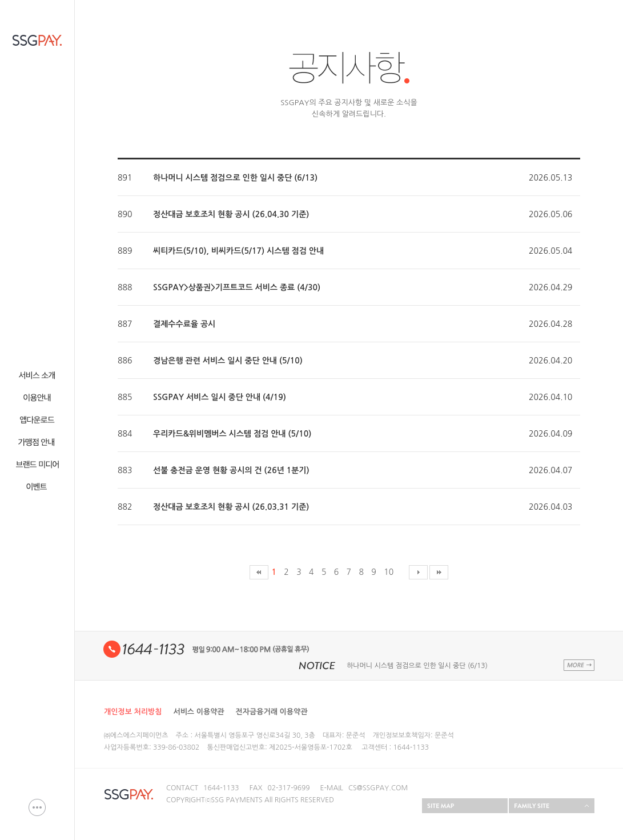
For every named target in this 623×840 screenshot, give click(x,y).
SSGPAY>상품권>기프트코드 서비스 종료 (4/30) (237, 287)
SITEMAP (465, 806)
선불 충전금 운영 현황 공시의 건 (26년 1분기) (231, 470)
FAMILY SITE (552, 806)
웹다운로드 (37, 420)
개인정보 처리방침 (133, 712)
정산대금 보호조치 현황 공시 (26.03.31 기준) (231, 507)
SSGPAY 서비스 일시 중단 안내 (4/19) (220, 397)
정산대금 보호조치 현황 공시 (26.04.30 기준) (231, 214)
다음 (418, 572)
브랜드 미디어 (37, 464)
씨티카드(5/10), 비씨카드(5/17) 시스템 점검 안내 (238, 251)
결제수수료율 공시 (184, 324)
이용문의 (37, 807)
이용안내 (37, 397)
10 (389, 572)
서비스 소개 (37, 375)
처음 (259, 572)
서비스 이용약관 (198, 712)
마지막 (439, 572)
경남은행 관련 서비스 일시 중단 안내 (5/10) (228, 361)
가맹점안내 (37, 442)
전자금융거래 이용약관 (272, 712)
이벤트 (37, 487)
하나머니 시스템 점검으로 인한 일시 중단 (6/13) (235, 178)
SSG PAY (37, 40)
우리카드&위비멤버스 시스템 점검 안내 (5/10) (232, 434)
